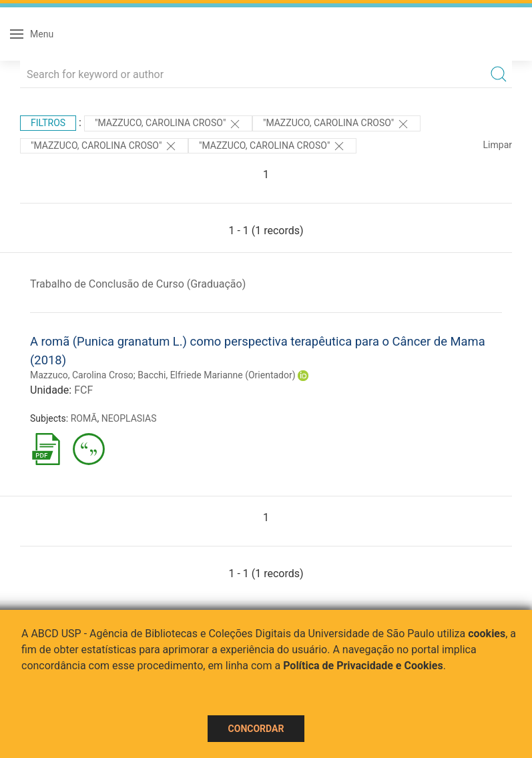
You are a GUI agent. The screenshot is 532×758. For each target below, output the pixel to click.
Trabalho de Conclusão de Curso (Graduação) (138, 284)
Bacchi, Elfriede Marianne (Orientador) (216, 375)
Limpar (498, 145)
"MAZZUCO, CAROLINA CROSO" (168, 124)
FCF (83, 390)
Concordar (256, 729)
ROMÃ (84, 418)
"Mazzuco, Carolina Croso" (104, 146)
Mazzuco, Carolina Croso (82, 375)
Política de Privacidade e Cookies (363, 666)
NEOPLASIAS (129, 418)
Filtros (48, 123)
